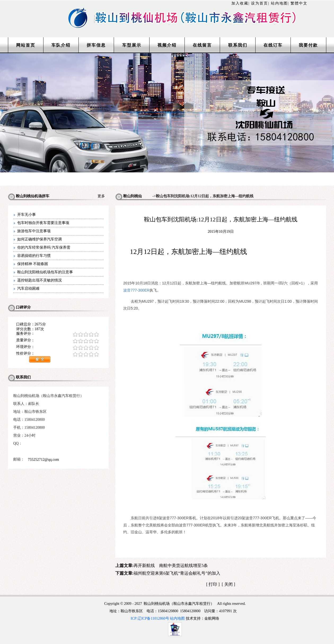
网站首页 (26, 45)
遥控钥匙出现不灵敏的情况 (39, 280)
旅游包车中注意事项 (34, 231)
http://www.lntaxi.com (167, 11)
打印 (213, 584)
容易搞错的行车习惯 (34, 256)
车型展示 (132, 45)
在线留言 (202, 45)
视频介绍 (167, 45)
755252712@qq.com (43, 460)
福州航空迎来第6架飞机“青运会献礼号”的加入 (177, 573)
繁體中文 (299, 3)
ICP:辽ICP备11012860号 (150, 618)
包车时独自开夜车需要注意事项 (43, 223)
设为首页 (260, 3)
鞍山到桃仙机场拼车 (129, 197)
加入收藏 (240, 3)
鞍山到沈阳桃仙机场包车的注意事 (45, 272)
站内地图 (279, 3)
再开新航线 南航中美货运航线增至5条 (171, 565)
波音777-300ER (136, 290)
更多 (103, 196)
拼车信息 (96, 45)
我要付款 (308, 45)
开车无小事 (27, 215)
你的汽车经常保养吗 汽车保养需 (44, 247)
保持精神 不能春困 (33, 264)
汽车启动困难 (28, 289)
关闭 (228, 584)
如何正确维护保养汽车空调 (39, 239)
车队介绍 (61, 45)
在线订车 (273, 45)
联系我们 (238, 45)
